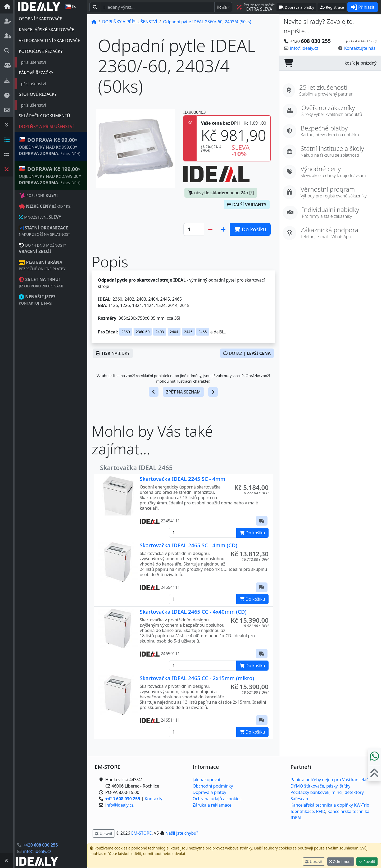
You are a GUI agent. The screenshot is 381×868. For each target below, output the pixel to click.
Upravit (314, 862)
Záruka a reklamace (212, 805)
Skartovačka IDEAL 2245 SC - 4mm (183, 479)
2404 (174, 332)
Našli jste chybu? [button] (182, 833)
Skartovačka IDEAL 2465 (136, 467)
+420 (40, 845)
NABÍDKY (113, 353)
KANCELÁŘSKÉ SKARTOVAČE (46, 30)
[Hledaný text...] (157, 7)
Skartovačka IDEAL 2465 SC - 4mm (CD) (189, 545)
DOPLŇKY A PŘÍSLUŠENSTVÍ (46, 126)
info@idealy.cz (37, 851)
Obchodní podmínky (213, 786)
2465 (203, 332)
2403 (160, 332)
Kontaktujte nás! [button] (360, 48)
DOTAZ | (247, 353)
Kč (222, 7)
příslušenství (33, 62)
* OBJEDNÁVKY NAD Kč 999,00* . (49, 146)
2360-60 (143, 332)
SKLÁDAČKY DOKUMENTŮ (44, 116)
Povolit (367, 862)
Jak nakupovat (207, 780)
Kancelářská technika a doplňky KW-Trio (330, 805)
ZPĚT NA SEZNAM (183, 392)
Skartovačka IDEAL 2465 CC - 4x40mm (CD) (193, 612)
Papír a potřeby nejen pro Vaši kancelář (329, 780)
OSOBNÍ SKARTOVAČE (40, 19)
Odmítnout (341, 862)
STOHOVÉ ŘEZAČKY (38, 94)
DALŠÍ (247, 205)
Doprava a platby (209, 792)
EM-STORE (141, 833)
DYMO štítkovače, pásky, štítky (320, 786)
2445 (188, 332)
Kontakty (154, 799)
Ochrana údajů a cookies (217, 799)
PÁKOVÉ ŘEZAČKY (36, 73)
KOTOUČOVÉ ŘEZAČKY (41, 51)
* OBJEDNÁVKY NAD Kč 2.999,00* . (50, 175)
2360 (126, 332)
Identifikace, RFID (308, 811)
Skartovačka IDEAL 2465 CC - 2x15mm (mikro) (197, 678)
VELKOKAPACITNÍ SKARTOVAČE (49, 40)
